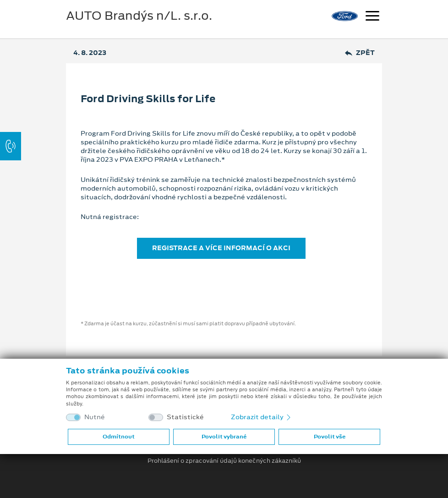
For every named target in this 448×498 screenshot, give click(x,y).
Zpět (360, 53)
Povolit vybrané (224, 437)
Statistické (185, 417)
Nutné (95, 417)
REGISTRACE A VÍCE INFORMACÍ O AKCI (221, 248)
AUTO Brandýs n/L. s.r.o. (139, 16)
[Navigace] (372, 17)
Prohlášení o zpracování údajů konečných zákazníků (224, 461)
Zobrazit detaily (262, 417)
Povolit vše (330, 437)
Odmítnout (119, 437)
